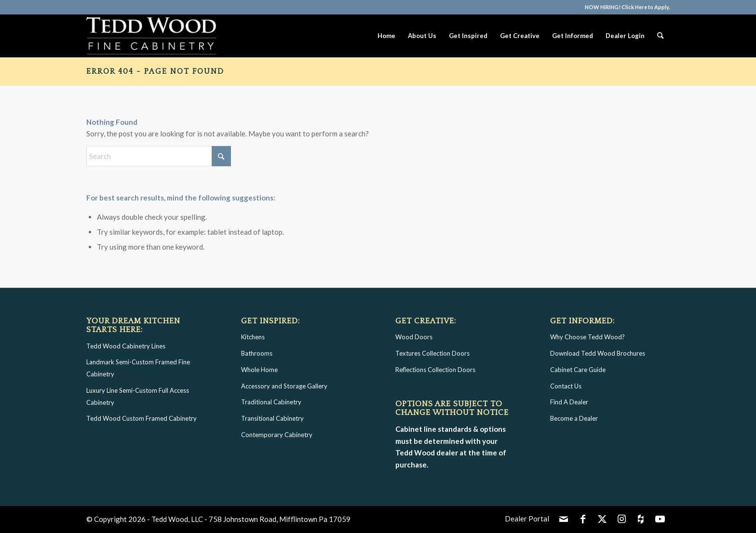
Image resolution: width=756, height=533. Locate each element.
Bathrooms (257, 353)
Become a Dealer (574, 418)
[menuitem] (625, 7)
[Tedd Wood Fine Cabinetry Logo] (151, 36)
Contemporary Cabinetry (277, 435)
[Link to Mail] (564, 519)
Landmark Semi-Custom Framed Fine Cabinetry (138, 368)
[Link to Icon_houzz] (641, 519)
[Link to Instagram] (621, 519)
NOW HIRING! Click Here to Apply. (627, 7)
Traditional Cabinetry (271, 402)
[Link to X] (602, 519)
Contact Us (566, 386)
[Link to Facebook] (583, 519)
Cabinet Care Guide (578, 370)
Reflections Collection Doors (435, 370)
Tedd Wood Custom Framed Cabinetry (142, 418)
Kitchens (253, 337)
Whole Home (259, 370)
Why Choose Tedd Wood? (587, 337)
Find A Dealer (569, 402)
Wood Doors (414, 337)
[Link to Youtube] (660, 519)
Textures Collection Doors (432, 353)
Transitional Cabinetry (272, 418)
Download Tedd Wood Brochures (598, 353)
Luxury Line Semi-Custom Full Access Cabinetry (138, 396)
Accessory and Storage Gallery (284, 386)
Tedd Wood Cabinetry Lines (126, 346)
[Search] (660, 36)
